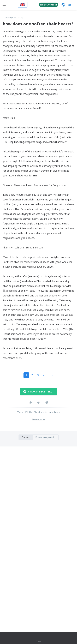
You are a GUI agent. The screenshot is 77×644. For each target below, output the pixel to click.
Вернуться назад (13, 18)
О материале (38, 419)
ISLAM (29, 412)
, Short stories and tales (46, 412)
